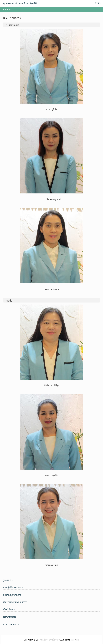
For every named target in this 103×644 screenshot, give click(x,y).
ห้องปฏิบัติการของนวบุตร (14, 587)
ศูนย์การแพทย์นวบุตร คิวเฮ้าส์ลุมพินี (20, 3)
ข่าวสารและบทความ (11, 624)
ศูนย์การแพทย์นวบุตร (51, 640)
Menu (98, 3)
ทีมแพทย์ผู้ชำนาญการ (12, 595)
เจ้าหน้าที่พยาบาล (10, 609)
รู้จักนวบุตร (8, 580)
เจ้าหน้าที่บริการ (10, 617)
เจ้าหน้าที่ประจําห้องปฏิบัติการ (15, 602)
